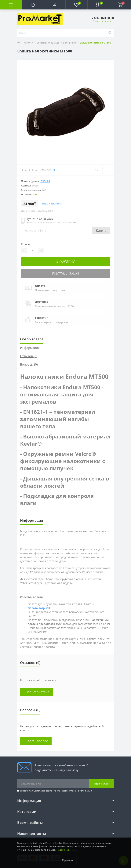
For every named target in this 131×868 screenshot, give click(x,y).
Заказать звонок (102, 21)
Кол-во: (26, 244)
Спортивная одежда (48, 43)
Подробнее (63, 850)
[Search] (110, 33)
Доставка (42, 302)
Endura (45, 181)
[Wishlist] (97, 170)
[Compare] (108, 170)
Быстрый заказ (66, 274)
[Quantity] (32, 250)
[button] (55, 5)
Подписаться (101, 784)
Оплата (40, 286)
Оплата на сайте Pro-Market (49, 791)
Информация (30, 348)
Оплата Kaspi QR (39, 608)
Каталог (28, 43)
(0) (53, 170)
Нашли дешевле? (52, 204)
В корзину (66, 261)
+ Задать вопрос (36, 741)
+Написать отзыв (37, 692)
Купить (101, 231)
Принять (67, 860)
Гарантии (42, 318)
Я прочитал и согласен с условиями (56, 791)
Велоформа (70, 43)
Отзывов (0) (29, 356)
